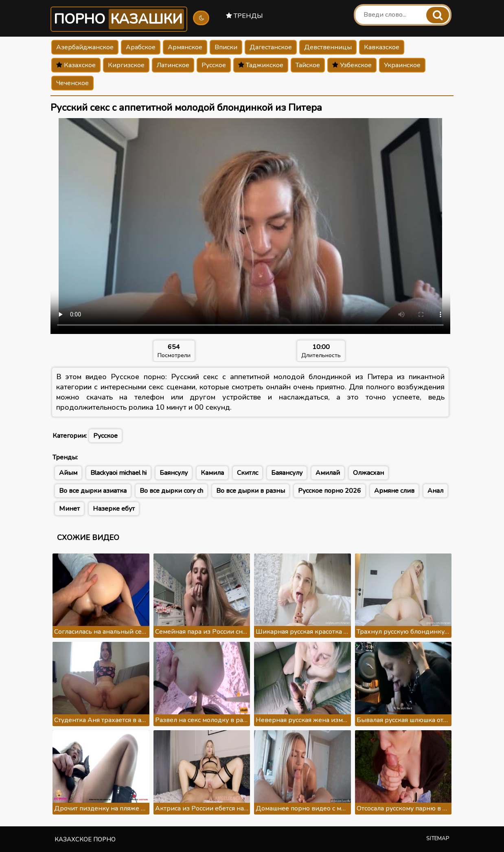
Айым (68, 473)
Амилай (328, 473)
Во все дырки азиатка (93, 491)
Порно (119, 19)
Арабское (141, 47)
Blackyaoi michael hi (118, 473)
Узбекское (352, 65)
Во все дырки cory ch (171, 491)
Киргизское (126, 65)
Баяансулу (287, 473)
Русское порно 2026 (330, 491)
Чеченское (72, 83)
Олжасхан (368, 473)
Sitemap (438, 839)
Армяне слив (394, 491)
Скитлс (248, 473)
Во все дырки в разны (251, 491)
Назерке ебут (114, 509)
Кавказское (382, 47)
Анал (435, 491)
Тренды (244, 16)
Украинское (402, 65)
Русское (214, 65)
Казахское (76, 65)
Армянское (185, 47)
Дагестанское (271, 47)
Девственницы (328, 47)
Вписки (226, 47)
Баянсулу (174, 473)
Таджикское (261, 65)
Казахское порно (85, 839)
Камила (212, 473)
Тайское (308, 65)
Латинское (173, 65)
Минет (69, 509)
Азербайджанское (85, 47)
